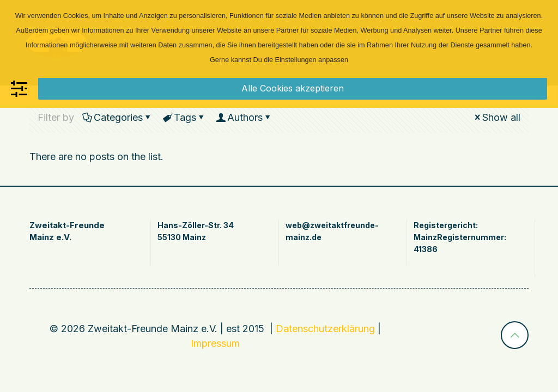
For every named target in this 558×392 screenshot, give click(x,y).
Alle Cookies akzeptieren (293, 88)
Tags (184, 117)
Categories (117, 117)
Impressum (215, 343)
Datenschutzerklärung (325, 329)
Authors (244, 117)
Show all (496, 117)
